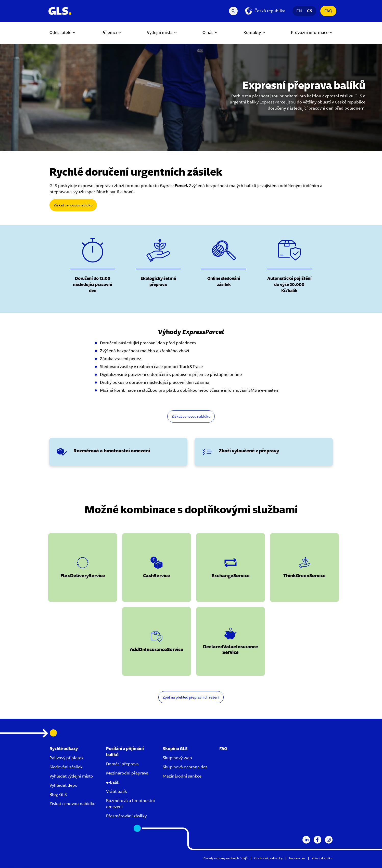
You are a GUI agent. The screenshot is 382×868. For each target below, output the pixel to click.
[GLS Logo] (60, 11)
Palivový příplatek (67, 758)
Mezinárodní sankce (182, 776)
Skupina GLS (175, 749)
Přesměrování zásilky (126, 816)
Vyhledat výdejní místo (71, 776)
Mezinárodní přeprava (127, 773)
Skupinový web (177, 758)
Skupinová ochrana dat (185, 767)
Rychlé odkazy (64, 749)
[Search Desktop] (233, 11)
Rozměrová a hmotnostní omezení (130, 804)
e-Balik (113, 782)
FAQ (328, 11)
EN (299, 11)
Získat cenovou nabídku (73, 205)
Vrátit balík (117, 791)
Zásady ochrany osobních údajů (225, 858)
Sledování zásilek (66, 767)
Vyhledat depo (63, 785)
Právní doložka (322, 858)
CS (310, 11)
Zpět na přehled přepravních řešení (191, 697)
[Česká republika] (265, 11)
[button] (83, 568)
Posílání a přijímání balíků (125, 752)
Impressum (297, 858)
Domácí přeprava (122, 764)
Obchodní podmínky (268, 858)
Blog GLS (58, 794)
